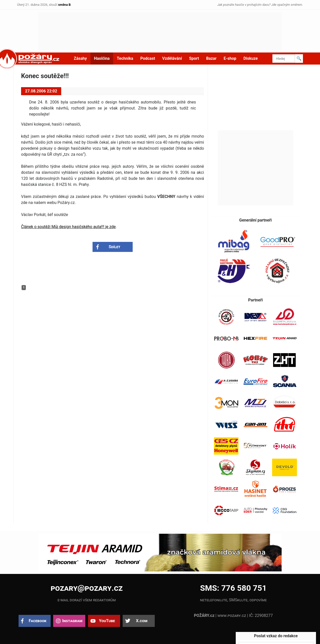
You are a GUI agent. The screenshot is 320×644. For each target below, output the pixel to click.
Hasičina (102, 58)
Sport (194, 58)
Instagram (72, 621)
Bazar (211, 58)
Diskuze (251, 58)
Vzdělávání (172, 58)
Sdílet (114, 247)
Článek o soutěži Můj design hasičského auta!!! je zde (68, 227)
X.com (142, 621)
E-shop (230, 58)
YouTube (107, 621)
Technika (125, 58)
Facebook (38, 621)
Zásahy (80, 58)
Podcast (148, 58)
